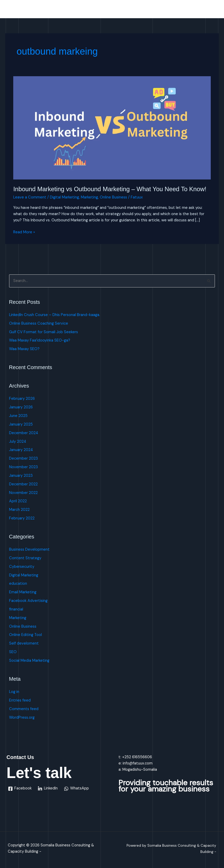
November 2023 (24, 467)
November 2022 (23, 493)
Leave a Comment (30, 197)
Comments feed (24, 709)
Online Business (113, 197)
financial (16, 609)
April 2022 (18, 501)
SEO (13, 652)
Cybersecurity (22, 567)
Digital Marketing (64, 197)
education (18, 584)
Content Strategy (25, 558)
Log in (14, 692)
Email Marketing (23, 592)
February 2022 (22, 518)
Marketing (89, 197)
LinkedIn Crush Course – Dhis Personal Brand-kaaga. (55, 315)
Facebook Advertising (28, 601)
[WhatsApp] (76, 789)
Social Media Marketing (29, 661)
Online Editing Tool (25, 635)
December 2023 (24, 458)
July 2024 (18, 442)
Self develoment (24, 643)
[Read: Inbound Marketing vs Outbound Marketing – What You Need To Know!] (112, 128)
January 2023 (21, 476)
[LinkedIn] (48, 789)
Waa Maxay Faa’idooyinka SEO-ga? (40, 340)
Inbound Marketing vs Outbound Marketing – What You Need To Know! (110, 189)
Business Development (29, 549)
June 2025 (18, 416)
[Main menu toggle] (213, 10)
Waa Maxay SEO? (24, 349)
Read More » (24, 232)
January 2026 (21, 407)
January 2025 (21, 424)
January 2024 (21, 450)
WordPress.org (22, 718)
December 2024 (24, 433)
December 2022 (23, 484)
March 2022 (19, 510)
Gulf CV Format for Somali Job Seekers (44, 332)
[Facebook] (20, 789)
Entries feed (20, 700)
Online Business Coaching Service (39, 323)
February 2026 (22, 399)
